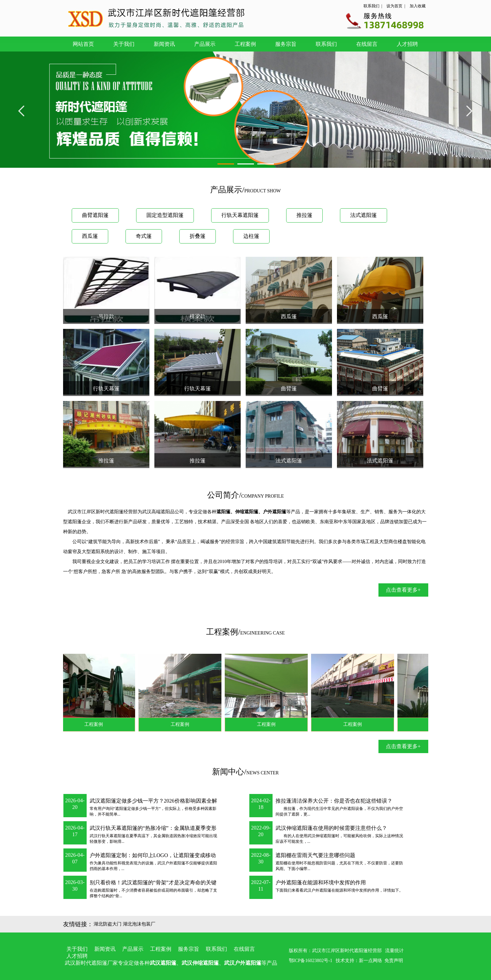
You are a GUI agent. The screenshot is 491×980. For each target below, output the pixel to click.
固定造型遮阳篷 (165, 215)
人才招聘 (407, 44)
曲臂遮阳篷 (95, 215)
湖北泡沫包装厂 (139, 924)
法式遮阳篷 (364, 215)
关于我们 (124, 44)
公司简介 (223, 495)
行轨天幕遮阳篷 (240, 215)
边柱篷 (251, 236)
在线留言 (367, 44)
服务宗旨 (286, 44)
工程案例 (245, 44)
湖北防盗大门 (108, 924)
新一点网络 (370, 961)
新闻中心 (228, 772)
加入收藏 (418, 6)
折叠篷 (198, 236)
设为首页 (394, 6)
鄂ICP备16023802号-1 (311, 961)
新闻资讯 (164, 44)
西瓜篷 (90, 236)
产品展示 (205, 44)
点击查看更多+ (403, 590)
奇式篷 (144, 236)
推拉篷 (304, 215)
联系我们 (371, 6)
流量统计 (394, 951)
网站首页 (83, 44)
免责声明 (394, 961)
